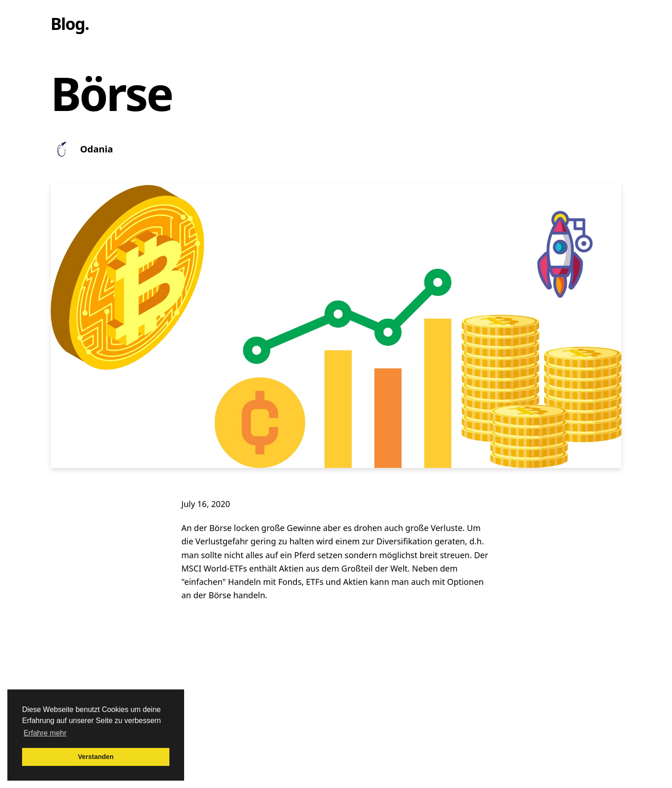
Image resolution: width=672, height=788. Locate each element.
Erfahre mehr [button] (45, 733)
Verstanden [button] (96, 757)
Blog (68, 24)
